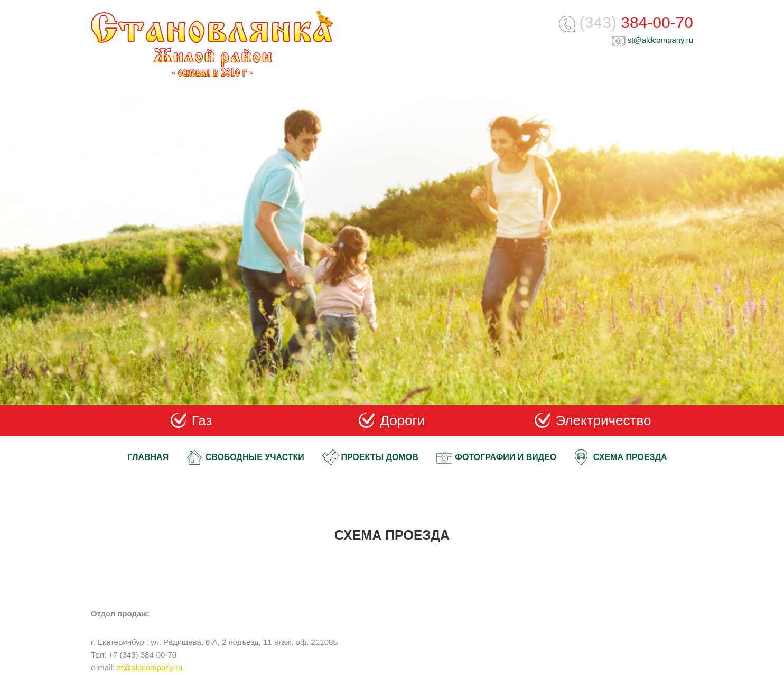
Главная (148, 457)
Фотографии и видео (506, 457)
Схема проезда (630, 457)
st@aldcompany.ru (660, 40)
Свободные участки (255, 457)
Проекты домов (379, 457)
